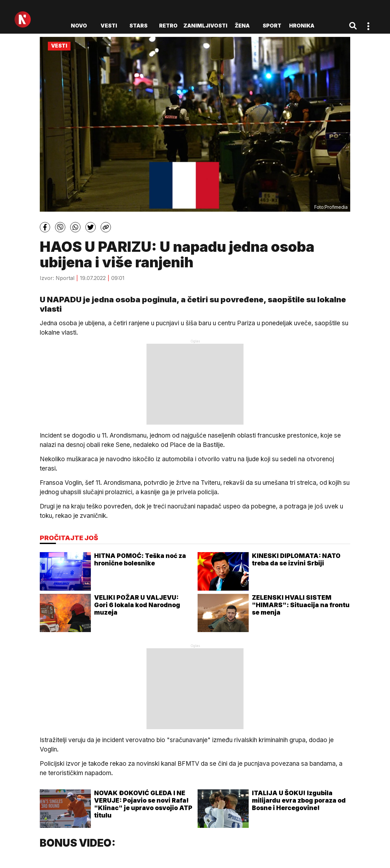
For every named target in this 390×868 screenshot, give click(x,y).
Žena (242, 26)
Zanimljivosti (205, 26)
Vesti (109, 26)
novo (79, 26)
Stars (138, 26)
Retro (168, 26)
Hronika (302, 26)
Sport (272, 26)
